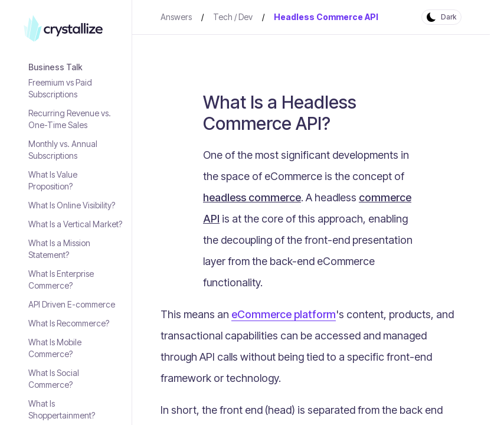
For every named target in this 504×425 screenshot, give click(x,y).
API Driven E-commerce (72, 304)
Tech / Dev (233, 17)
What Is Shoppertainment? (62, 409)
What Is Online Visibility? (72, 205)
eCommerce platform (284, 314)
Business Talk (55, 67)
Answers (176, 17)
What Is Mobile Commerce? (55, 348)
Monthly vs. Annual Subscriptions (63, 150)
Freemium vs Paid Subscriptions (60, 88)
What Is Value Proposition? (53, 180)
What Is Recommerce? (69, 323)
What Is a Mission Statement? (59, 249)
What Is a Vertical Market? (75, 224)
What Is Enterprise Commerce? (61, 279)
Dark (449, 17)
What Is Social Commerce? (54, 379)
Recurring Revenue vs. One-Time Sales (70, 119)
